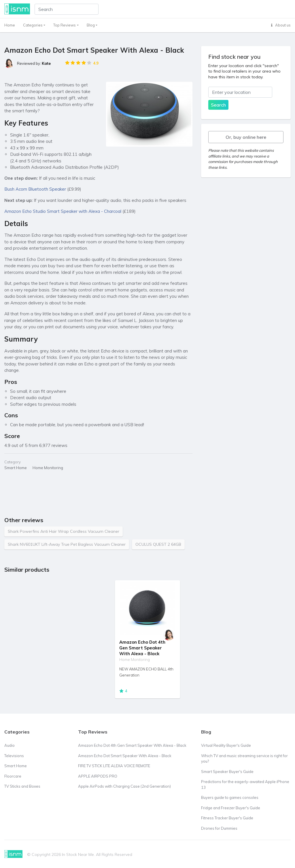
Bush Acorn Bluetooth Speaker (35, 189)
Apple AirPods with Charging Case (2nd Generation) (124, 786)
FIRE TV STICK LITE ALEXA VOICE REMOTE (114, 766)
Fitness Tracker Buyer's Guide (227, 818)
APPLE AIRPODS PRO (98, 776)
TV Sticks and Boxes (22, 786)
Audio (10, 745)
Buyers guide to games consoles (230, 797)
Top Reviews (65, 25)
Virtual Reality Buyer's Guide (226, 745)
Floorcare (13, 776)
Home (10, 25)
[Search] (67, 9)
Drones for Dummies (219, 828)
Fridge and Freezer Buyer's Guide (231, 808)
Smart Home (16, 766)
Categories (33, 25)
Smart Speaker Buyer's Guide (227, 772)
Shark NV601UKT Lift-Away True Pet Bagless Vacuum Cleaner (67, 544)
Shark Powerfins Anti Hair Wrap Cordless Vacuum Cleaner (64, 531)
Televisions (14, 756)
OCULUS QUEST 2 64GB (158, 544)
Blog (91, 25)
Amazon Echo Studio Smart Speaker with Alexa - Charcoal (63, 211)
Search (218, 105)
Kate (46, 63)
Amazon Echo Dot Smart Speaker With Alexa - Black (125, 756)
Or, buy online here (246, 137)
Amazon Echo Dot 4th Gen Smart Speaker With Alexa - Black (142, 648)
